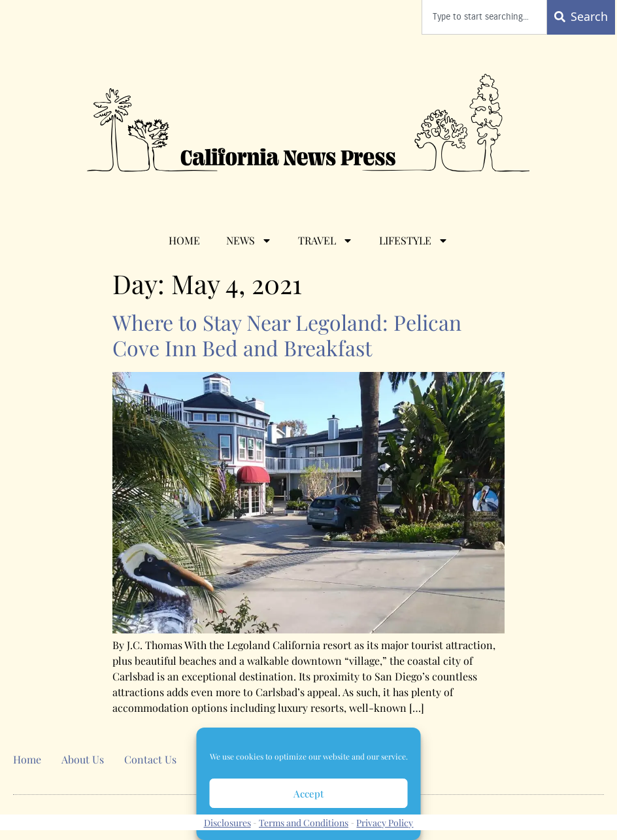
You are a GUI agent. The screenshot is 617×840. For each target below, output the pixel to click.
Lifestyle (414, 241)
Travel (325, 241)
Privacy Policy (385, 823)
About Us (83, 759)
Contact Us (150, 759)
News (249, 241)
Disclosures (227, 823)
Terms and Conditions (304, 823)
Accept (308, 794)
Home (184, 240)
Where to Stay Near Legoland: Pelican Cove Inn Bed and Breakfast (287, 335)
